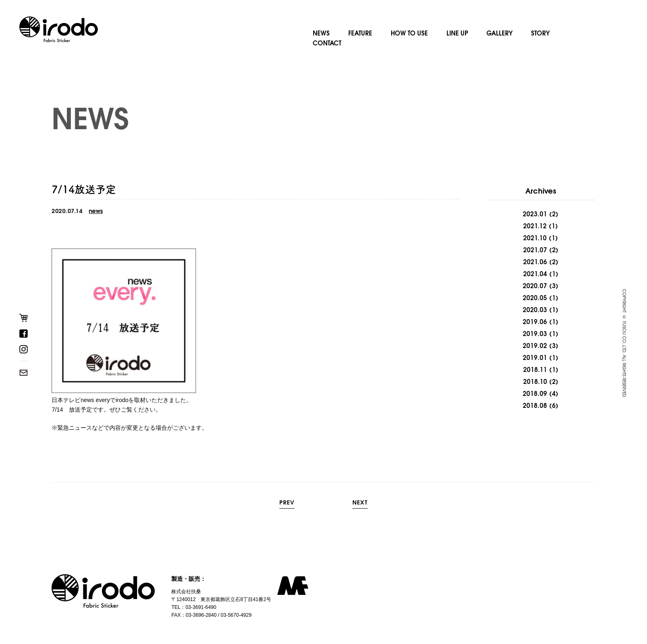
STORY (540, 33)
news (96, 211)
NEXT (360, 503)
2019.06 (535, 322)
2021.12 (535, 226)
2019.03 (535, 334)
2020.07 (535, 286)
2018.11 (535, 369)
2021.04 (535, 274)
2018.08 (535, 405)
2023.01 (535, 214)
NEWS (321, 33)
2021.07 (535, 250)
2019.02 (535, 346)
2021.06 (535, 262)
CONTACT (327, 43)
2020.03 (535, 310)
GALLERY (499, 33)
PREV (287, 503)
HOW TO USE (409, 33)
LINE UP (457, 33)
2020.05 (535, 298)
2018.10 (535, 381)
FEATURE (360, 33)
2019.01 (535, 358)
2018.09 (535, 393)
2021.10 (535, 238)
